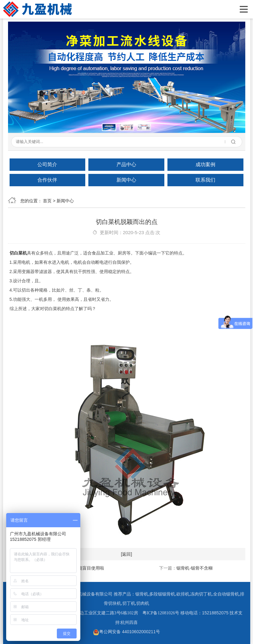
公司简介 (47, 164)
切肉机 (143, 603)
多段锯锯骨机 (162, 594)
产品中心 (126, 164)
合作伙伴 (47, 180)
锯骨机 (142, 594)
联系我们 (205, 180)
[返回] (127, 554)
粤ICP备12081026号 (161, 613)
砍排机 (183, 594)
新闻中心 (126, 180)
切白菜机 (18, 253)
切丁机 (129, 603)
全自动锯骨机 (226, 594)
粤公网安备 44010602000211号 (126, 632)
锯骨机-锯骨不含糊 (194, 568)
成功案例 (205, 164)
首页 (47, 201)
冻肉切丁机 (201, 594)
